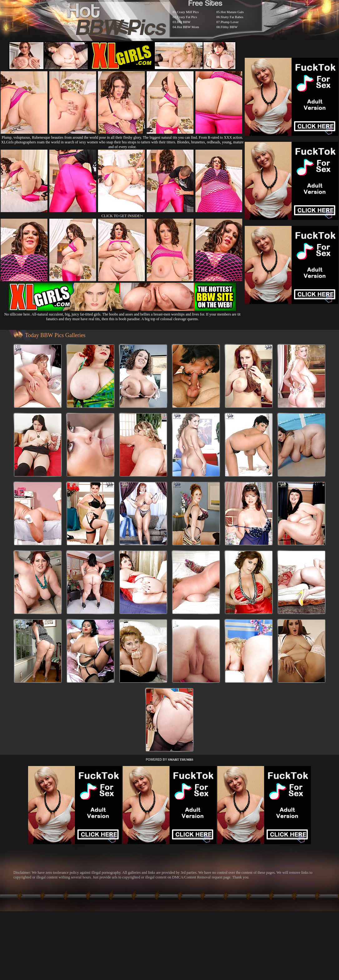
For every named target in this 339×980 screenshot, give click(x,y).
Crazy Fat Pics (187, 17)
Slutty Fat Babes (232, 17)
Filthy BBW (229, 27)
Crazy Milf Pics (188, 12)
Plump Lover (230, 22)
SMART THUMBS (181, 760)
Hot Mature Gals (232, 12)
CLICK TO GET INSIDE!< (122, 216)
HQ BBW (184, 22)
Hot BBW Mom (188, 27)
